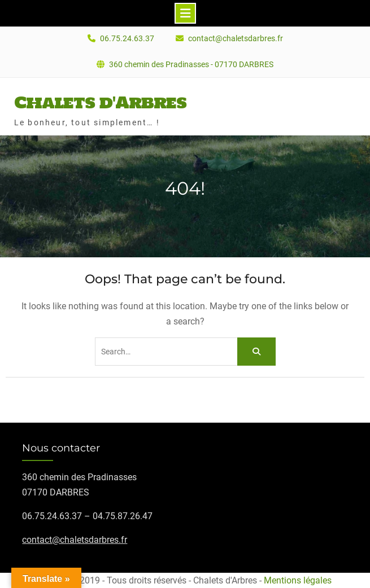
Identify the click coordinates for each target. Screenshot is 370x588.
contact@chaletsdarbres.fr (236, 39)
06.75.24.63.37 (127, 39)
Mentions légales (298, 580)
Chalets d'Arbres (100, 102)
